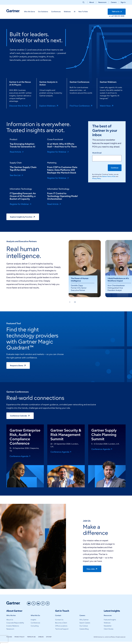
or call (111, 16)
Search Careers (85, 623)
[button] (122, 2)
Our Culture (84, 626)
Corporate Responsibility (15, 623)
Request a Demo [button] (18, 365)
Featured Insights (110, 620)
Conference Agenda (20, 456)
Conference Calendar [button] (20, 416)
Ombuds (41, 637)
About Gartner (14, 611)
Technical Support (62, 629)
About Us (10, 620)
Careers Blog (84, 629)
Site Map (49, 637)
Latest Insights (112, 611)
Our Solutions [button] (43, 12)
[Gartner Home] (13, 11)
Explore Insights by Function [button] (23, 217)
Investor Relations (13, 626)
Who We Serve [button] (30, 12)
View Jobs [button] (92, 569)
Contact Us (59, 620)
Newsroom (102, 2)
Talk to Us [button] (117, 12)
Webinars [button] (67, 12)
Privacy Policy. (97, 178)
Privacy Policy (19, 637)
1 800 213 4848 (119, 16)
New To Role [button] (83, 12)
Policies (9, 637)
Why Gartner (84, 620)
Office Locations (61, 626)
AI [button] (75, 12)
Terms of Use (31, 637)
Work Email (97, 153)
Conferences (35, 623)
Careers (114, 2)
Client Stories (109, 629)
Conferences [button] (56, 12)
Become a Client (61, 623)
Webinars (107, 623)
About (92, 2)
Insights (33, 620)
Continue (115, 168)
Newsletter (108, 626)
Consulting (35, 626)
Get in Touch (62, 611)
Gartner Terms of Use (109, 176)
